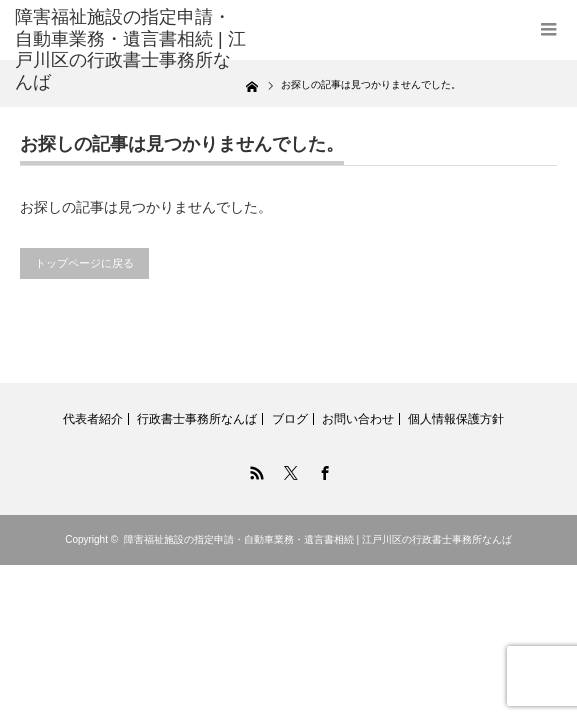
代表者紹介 (93, 419)
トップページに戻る (84, 263)
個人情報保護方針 (456, 419)
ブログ (290, 419)
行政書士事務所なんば (197, 419)
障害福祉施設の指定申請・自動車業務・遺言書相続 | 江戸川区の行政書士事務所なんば (318, 539)
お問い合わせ (358, 419)
